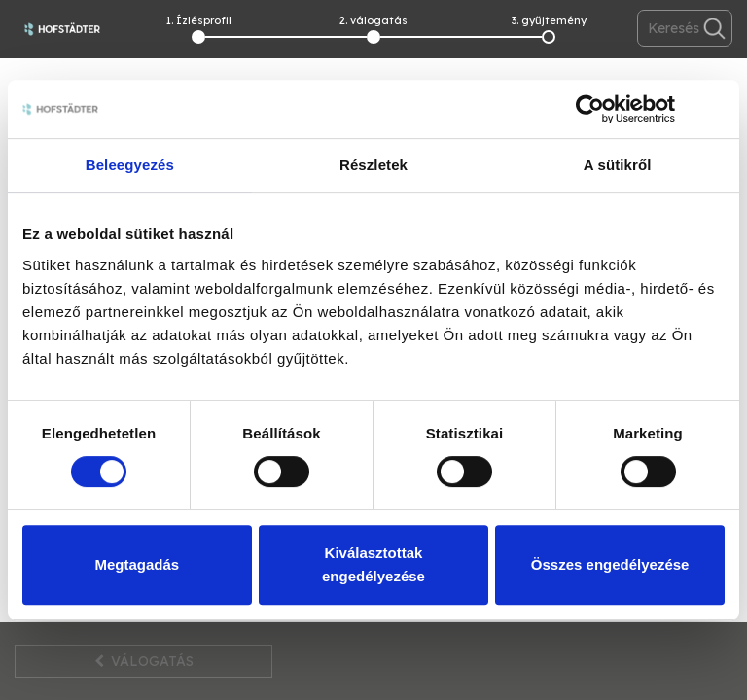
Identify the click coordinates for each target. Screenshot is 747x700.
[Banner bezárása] (718, 109)
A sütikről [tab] (618, 165)
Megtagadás (137, 564)
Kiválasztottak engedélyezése (373, 564)
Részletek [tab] (373, 165)
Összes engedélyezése (610, 564)
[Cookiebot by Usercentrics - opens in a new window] (590, 109)
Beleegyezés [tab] (130, 165)
